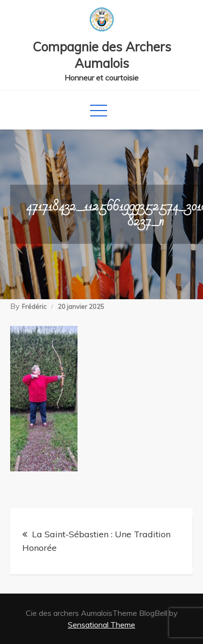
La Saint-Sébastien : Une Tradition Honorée (96, 541)
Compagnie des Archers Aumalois (102, 55)
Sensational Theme (101, 625)
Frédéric (34, 306)
